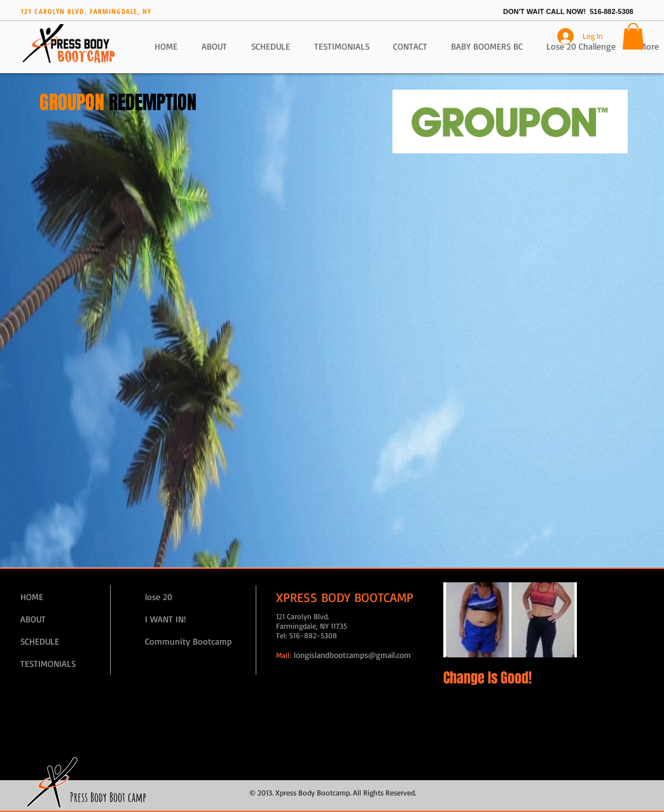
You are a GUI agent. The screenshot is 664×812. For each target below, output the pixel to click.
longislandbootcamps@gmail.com (352, 655)
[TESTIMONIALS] (66, 663)
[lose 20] (190, 597)
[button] (633, 36)
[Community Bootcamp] (190, 641)
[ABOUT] (66, 619)
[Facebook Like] (37, 348)
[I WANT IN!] (190, 619)
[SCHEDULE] (66, 641)
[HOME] (66, 597)
